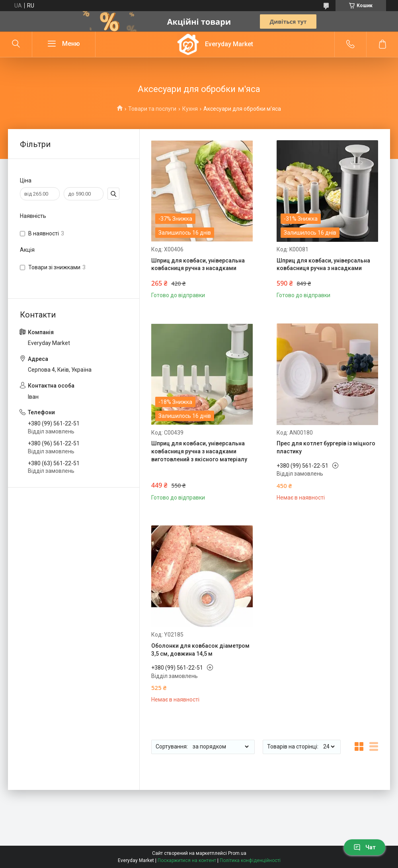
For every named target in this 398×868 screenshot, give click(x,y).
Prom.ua (237, 853)
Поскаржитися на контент (187, 860)
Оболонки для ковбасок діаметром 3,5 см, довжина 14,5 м (200, 650)
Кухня (190, 109)
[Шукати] (16, 44)
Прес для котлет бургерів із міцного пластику (326, 447)
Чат (365, 847)
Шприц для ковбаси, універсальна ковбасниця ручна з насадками (198, 265)
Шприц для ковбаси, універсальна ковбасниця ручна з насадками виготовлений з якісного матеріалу (199, 451)
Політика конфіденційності (250, 860)
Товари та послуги (152, 109)
